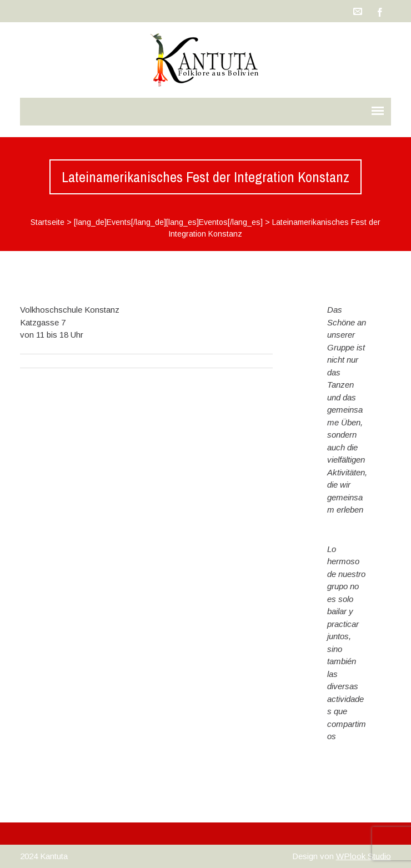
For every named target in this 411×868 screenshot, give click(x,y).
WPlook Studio (364, 856)
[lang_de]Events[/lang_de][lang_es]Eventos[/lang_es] (168, 222)
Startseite (47, 222)
